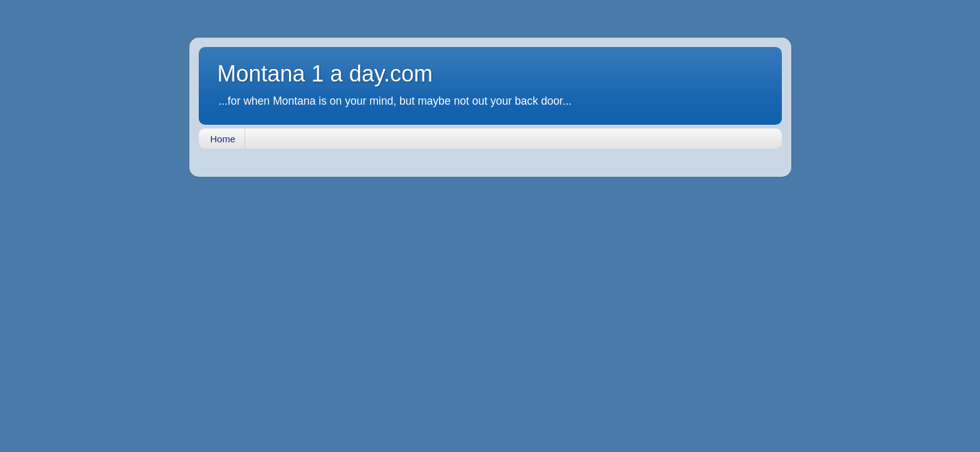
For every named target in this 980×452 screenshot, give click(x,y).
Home (223, 139)
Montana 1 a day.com (325, 74)
